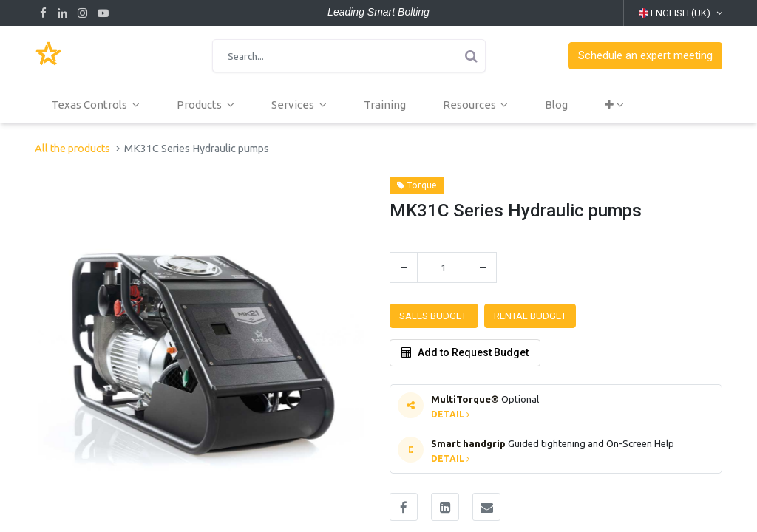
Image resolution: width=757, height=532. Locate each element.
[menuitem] (386, 105)
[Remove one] (404, 267)
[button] (645, 56)
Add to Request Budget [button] (465, 352)
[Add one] (483, 267)
